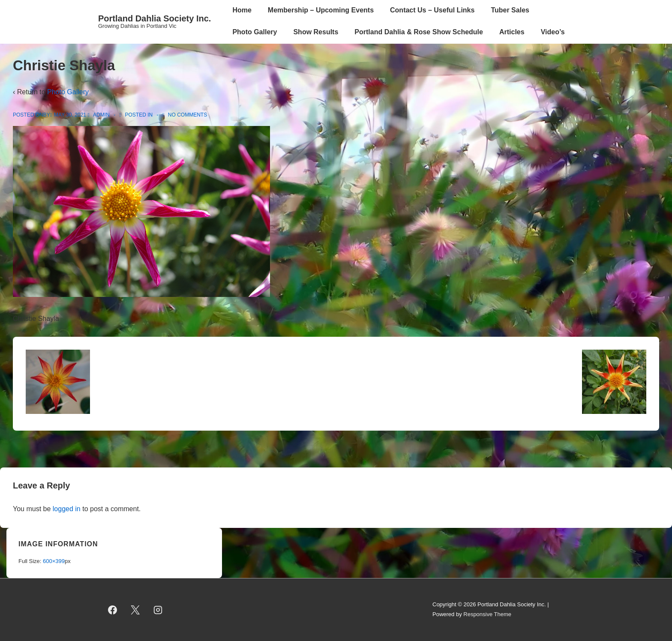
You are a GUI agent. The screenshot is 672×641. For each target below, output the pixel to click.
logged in (67, 509)
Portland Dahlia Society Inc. (154, 18)
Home (242, 10)
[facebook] (113, 610)
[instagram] (158, 610)
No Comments (187, 115)
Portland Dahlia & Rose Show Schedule (419, 32)
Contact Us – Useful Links (432, 10)
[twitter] (135, 610)
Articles (512, 32)
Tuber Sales (510, 10)
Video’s (553, 32)
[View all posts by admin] (99, 115)
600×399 (54, 561)
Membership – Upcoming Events (321, 10)
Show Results (316, 32)
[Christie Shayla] (70, 115)
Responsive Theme (487, 614)
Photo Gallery (255, 32)
